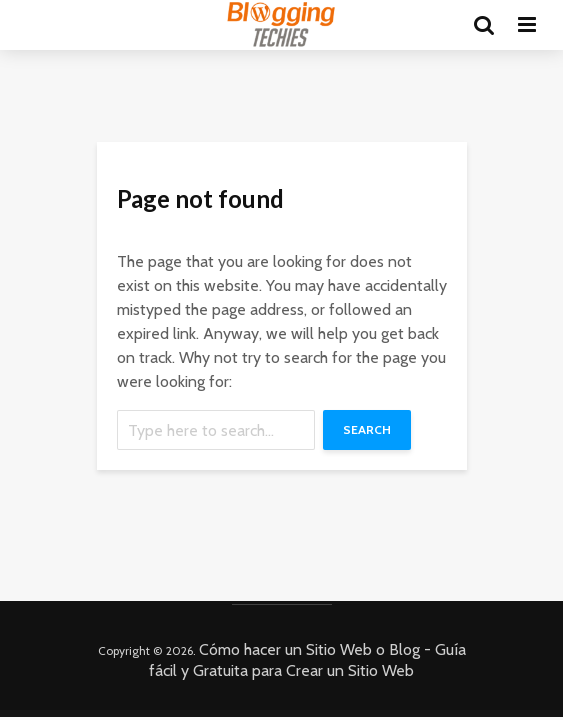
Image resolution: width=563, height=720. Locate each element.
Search (367, 429)
